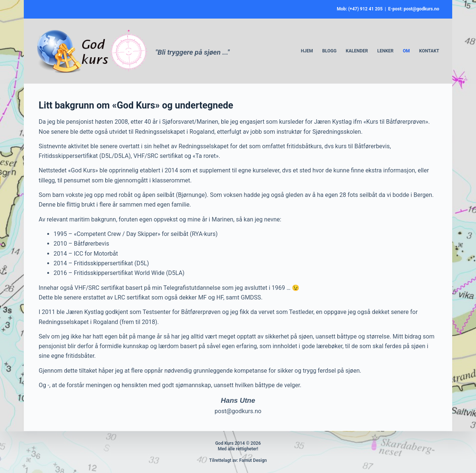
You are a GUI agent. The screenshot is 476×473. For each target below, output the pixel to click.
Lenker (385, 51)
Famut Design (253, 460)
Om (406, 51)
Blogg (329, 51)
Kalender (357, 51)
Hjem (307, 51)
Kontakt (429, 51)
